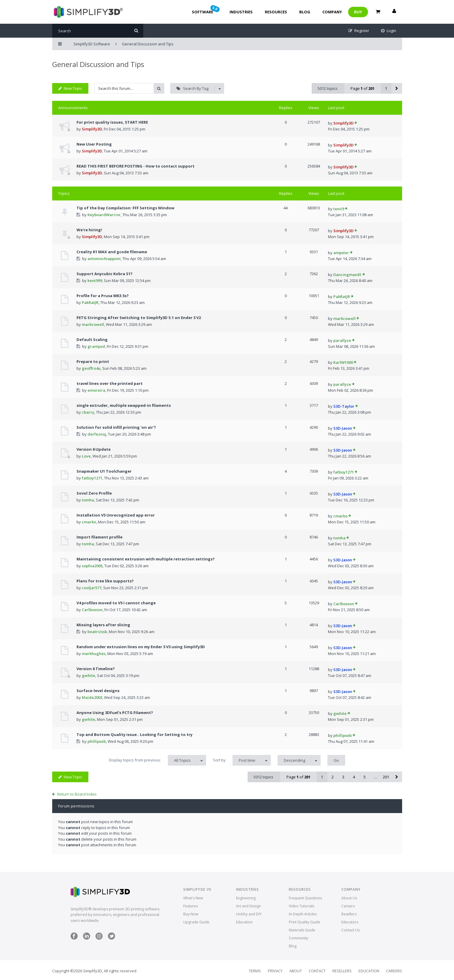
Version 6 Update (94, 449)
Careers (348, 906)
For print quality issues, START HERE (112, 122)
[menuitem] (389, 31)
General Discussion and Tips (98, 64)
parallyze (342, 340)
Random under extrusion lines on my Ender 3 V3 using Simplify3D (141, 647)
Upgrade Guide (196, 922)
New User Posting (94, 144)
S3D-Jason (343, 428)
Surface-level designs (98, 691)
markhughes (94, 654)
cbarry (88, 412)
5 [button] (365, 777)
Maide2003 (92, 697)
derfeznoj (97, 434)
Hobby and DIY (249, 914)
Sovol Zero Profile (94, 493)
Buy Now (191, 914)
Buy (358, 12)
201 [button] (386, 777)
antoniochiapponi (104, 259)
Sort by (242, 760)
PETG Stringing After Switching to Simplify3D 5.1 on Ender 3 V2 (139, 318)
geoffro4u (91, 368)
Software (206, 9)
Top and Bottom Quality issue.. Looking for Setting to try (134, 734)
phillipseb (97, 741)
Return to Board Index (77, 794)
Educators (350, 922)
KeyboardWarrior (104, 215)
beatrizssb (97, 632)
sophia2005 (92, 566)
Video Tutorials (302, 906)
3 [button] (343, 777)
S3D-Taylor (344, 406)
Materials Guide (302, 930)
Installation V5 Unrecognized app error (116, 515)
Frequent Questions (305, 898)
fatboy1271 (92, 478)
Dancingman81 (347, 275)
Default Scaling (92, 340)
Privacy (275, 971)
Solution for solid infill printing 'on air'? (116, 427)
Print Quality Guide (305, 922)
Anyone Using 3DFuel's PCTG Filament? (115, 713)
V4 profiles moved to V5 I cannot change (116, 603)
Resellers (349, 914)
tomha (88, 500)
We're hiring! (89, 230)
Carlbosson (92, 610)
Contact (317, 971)
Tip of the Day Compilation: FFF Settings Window (125, 208)
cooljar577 (92, 588)
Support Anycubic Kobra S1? (105, 274)
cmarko (89, 522)
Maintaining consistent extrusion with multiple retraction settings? (146, 559)
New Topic (70, 88)
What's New (193, 898)
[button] (397, 88)
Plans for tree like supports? (105, 581)
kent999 (95, 281)
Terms (255, 971)
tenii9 (339, 209)
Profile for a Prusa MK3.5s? (103, 296)
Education (244, 922)
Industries (241, 12)
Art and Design (248, 906)
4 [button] (354, 777)
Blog (305, 12)
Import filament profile (99, 537)
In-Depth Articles (303, 914)
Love (86, 456)
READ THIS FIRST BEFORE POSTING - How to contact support (136, 166)
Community (298, 938)
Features (191, 906)
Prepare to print (93, 361)
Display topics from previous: (157, 760)
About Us (349, 898)
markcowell (93, 324)
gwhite (89, 675)
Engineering (246, 898)
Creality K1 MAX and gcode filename (112, 252)
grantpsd (96, 346)
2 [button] (333, 777)
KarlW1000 (343, 362)
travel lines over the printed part (110, 383)
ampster (341, 253)
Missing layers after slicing (103, 625)
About (296, 971)
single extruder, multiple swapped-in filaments (124, 405)
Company (332, 12)
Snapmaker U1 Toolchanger (104, 471)
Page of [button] (363, 88)
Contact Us (351, 930)
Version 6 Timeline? (96, 669)
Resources (276, 12)
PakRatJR (90, 302)
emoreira (96, 390)
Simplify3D (92, 129)
